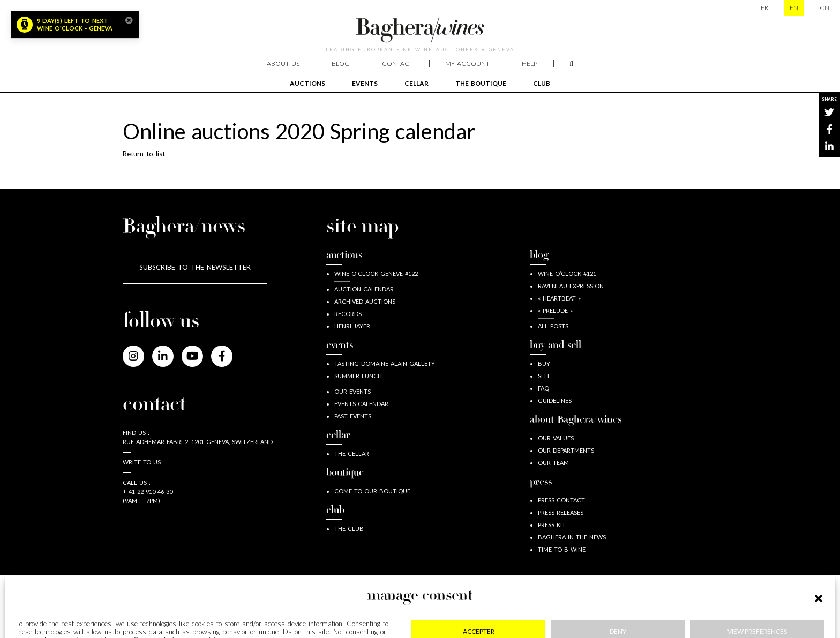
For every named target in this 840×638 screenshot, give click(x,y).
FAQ (543, 388)
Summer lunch (358, 376)
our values (556, 438)
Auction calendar (364, 289)
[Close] (129, 20)
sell (544, 376)
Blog (341, 63)
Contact (397, 63)
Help (530, 63)
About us (283, 63)
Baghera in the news (572, 537)
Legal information (183, 606)
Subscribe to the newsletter (195, 267)
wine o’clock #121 (567, 273)
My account (467, 63)
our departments (566, 450)
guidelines (555, 400)
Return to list (144, 154)
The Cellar (352, 453)
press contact (561, 500)
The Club (349, 528)
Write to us (142, 462)
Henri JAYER (352, 326)
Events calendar (361, 404)
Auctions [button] (307, 83)
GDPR (397, 606)
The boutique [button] (481, 83)
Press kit (552, 525)
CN (824, 8)
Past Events (353, 416)
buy (544, 363)
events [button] (365, 83)
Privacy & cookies (302, 606)
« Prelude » (555, 310)
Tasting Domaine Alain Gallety (385, 363)
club (542, 83)
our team (553, 463)
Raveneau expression (571, 286)
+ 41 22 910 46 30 (148, 491)
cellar (417, 83)
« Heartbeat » (559, 298)
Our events (352, 391)
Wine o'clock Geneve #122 (376, 273)
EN (794, 8)
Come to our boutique (372, 491)
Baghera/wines (420, 29)
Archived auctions (365, 301)
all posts (553, 326)
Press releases (561, 512)
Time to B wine (562, 549)
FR (764, 8)
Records (348, 314)
